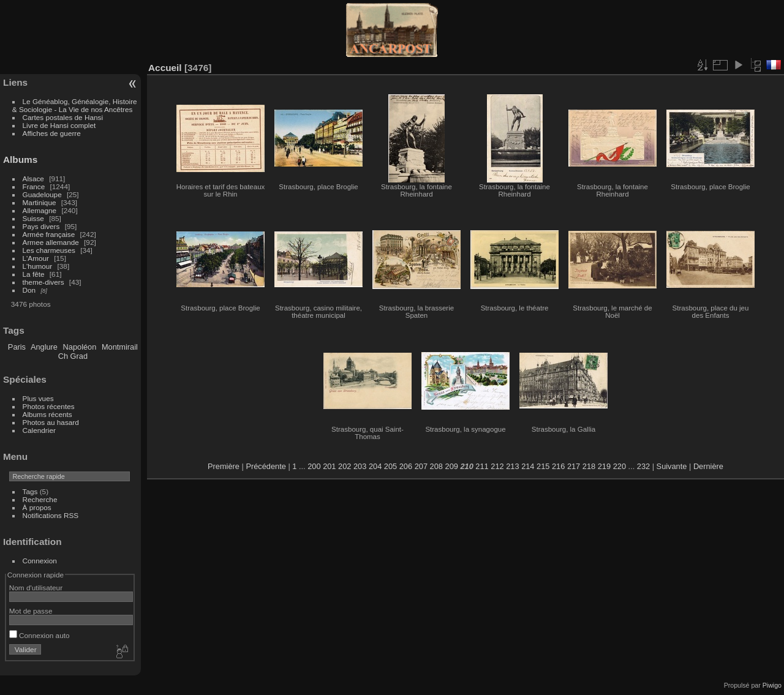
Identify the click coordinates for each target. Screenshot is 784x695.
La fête (34, 274)
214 (528, 466)
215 (543, 466)
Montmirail (120, 347)
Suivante (672, 466)
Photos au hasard (51, 422)
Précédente (266, 466)
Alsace (33, 178)
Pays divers (41, 226)
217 (574, 466)
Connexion (40, 561)
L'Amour (36, 258)
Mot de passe (31, 611)
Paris (17, 347)
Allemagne (40, 210)
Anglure (44, 347)
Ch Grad (73, 356)
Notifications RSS (51, 515)
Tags (30, 491)
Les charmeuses (49, 250)
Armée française (49, 234)
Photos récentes (49, 406)
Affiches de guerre (52, 133)
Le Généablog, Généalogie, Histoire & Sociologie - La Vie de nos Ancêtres (75, 105)
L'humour (38, 266)
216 (558, 466)
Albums (20, 160)
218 (589, 466)
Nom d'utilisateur (36, 588)
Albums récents (47, 414)
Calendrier (39, 430)
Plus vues (38, 398)
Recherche (40, 499)
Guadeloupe (42, 194)
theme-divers (43, 282)
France (34, 186)
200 (314, 466)
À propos (37, 507)
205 (390, 466)
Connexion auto (40, 635)
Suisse (33, 218)
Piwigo (772, 685)
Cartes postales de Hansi (63, 117)
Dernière (708, 466)
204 (375, 466)
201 (329, 466)
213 (512, 466)
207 (421, 466)
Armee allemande (51, 242)
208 (436, 466)
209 (452, 466)
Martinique (40, 202)
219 (604, 466)
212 (497, 466)
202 (345, 466)
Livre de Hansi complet (59, 125)
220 (620, 466)
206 (406, 466)
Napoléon (80, 347)
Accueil (165, 68)
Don (29, 290)
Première (224, 466)
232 (643, 466)
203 (360, 466)
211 (482, 466)
